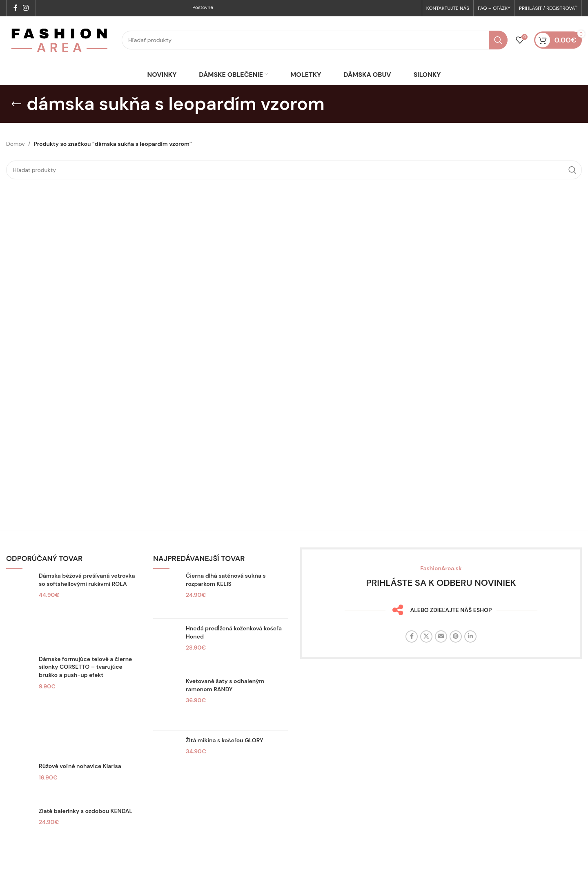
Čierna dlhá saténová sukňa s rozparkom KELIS (226, 594)
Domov (16, 159)
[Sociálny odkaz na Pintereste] (456, 651)
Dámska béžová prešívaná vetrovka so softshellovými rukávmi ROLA (87, 594)
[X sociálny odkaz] (426, 651)
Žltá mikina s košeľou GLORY (225, 755)
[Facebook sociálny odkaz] (15, 8)
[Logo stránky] (60, 47)
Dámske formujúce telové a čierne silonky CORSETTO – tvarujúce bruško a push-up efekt (85, 681)
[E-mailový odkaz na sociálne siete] (441, 651)
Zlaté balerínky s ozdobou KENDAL (86, 825)
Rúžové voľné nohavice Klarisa (80, 781)
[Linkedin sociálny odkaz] (470, 651)
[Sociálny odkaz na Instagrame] (26, 8)
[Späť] (16, 118)
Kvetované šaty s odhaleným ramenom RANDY (225, 700)
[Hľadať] (315, 48)
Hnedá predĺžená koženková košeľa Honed (234, 647)
